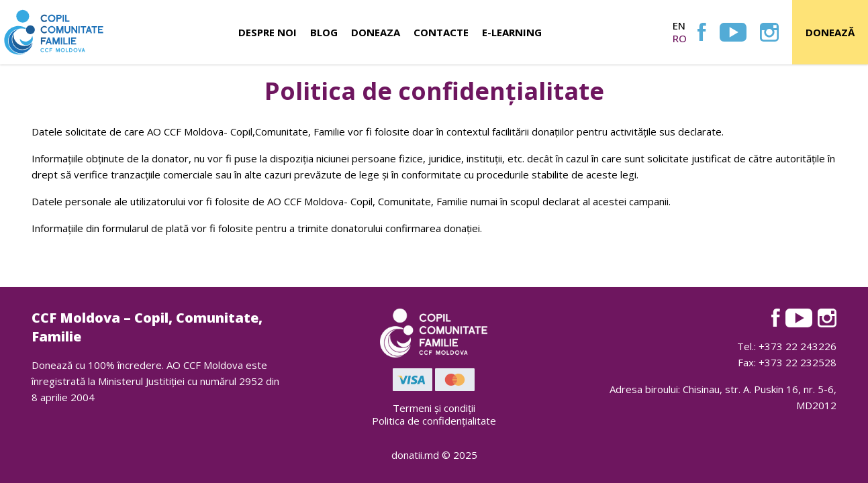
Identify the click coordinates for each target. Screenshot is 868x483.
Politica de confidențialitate (434, 421)
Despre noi (268, 32)
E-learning (512, 32)
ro (680, 38)
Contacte (441, 32)
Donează (830, 32)
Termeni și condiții (434, 408)
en (679, 25)
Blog (324, 32)
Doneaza (376, 32)
